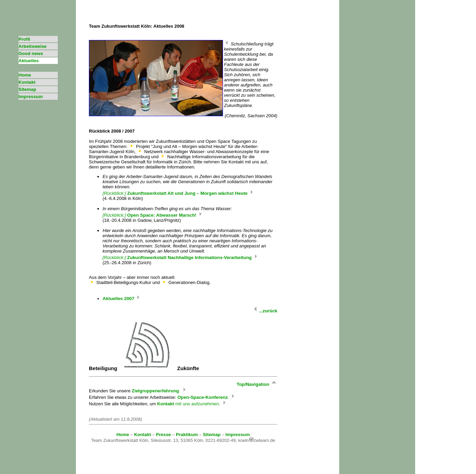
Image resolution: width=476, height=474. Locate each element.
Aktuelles (29, 61)
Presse (163, 435)
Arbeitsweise (32, 46)
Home (25, 75)
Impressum (31, 97)
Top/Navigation (257, 384)
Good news (31, 53)
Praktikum (187, 435)
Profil (24, 39)
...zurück (265, 311)
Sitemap (27, 89)
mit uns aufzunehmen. (192, 404)
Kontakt (27, 82)
